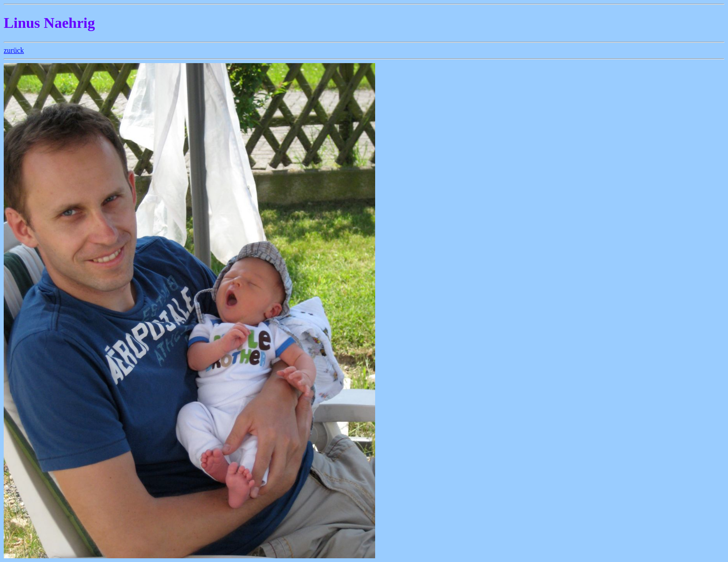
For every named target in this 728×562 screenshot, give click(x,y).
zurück (14, 50)
